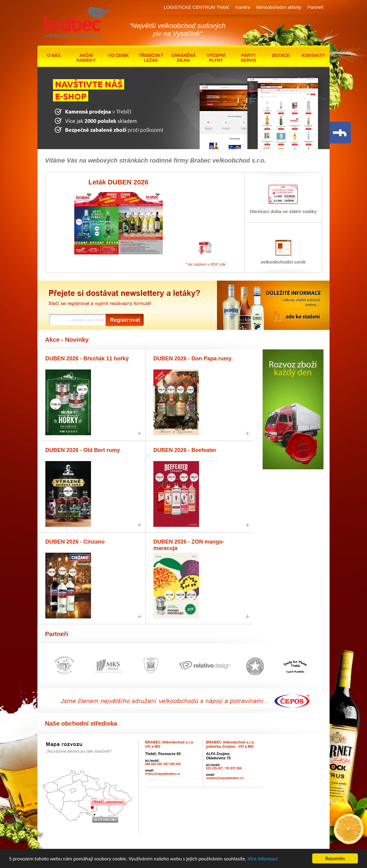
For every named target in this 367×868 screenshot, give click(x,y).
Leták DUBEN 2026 (119, 182)
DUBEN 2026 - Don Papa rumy (192, 359)
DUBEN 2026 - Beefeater (185, 450)
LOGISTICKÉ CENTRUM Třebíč (197, 7)
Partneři (315, 7)
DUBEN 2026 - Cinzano (75, 542)
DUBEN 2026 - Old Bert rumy (83, 450)
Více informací (263, 860)
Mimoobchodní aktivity (279, 7)
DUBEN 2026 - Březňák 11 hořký (87, 359)
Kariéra (243, 7)
